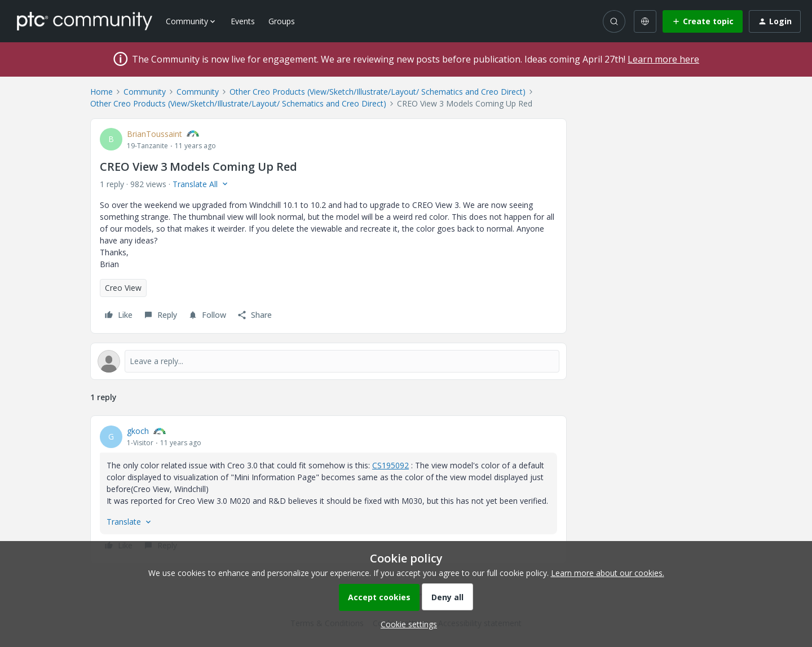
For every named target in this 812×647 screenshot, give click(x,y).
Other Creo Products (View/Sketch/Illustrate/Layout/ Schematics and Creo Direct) (378, 92)
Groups (282, 21)
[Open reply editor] (328, 361)
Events (243, 21)
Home (101, 92)
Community (145, 92)
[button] (703, 21)
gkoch (138, 431)
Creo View (123, 288)
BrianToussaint (155, 134)
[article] (328, 490)
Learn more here (663, 59)
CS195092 (390, 465)
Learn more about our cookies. (608, 573)
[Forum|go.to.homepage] (85, 21)
